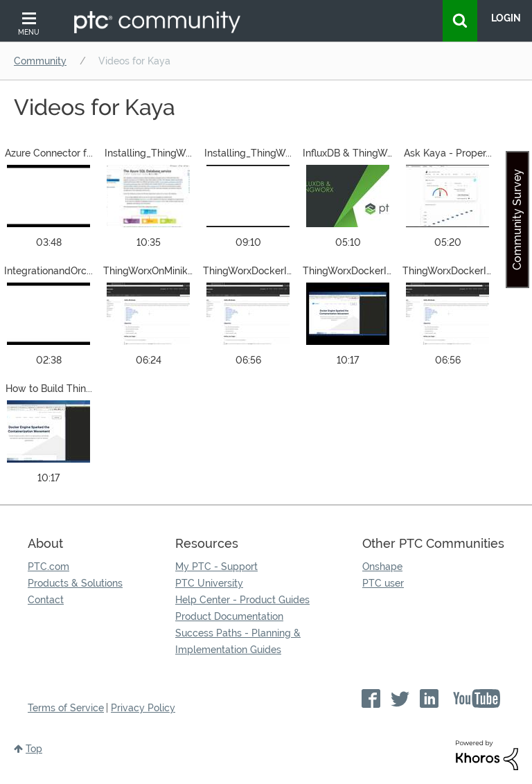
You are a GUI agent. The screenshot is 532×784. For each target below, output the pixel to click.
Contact (46, 600)
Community (40, 61)
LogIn (506, 18)
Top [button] (34, 749)
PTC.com (48, 567)
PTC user (383, 583)
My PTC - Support (216, 567)
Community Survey (517, 220)
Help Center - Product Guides (242, 600)
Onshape (382, 567)
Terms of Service (66, 708)
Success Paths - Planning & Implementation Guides (238, 641)
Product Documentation (229, 616)
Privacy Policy (143, 708)
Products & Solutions (75, 583)
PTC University (209, 583)
